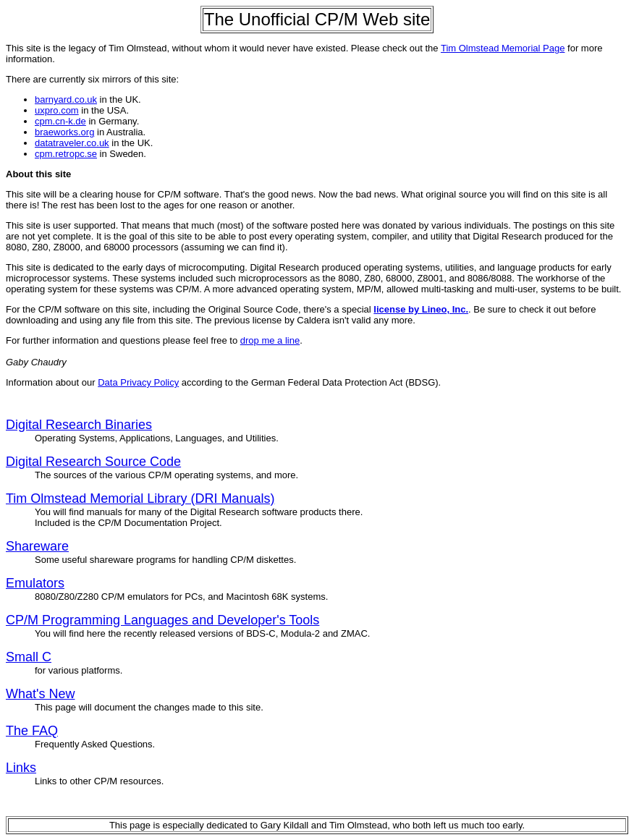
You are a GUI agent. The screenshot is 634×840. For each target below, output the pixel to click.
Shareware (37, 546)
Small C (29, 657)
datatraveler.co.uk (72, 143)
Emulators (35, 583)
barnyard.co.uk (66, 99)
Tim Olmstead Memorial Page (503, 48)
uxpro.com (57, 110)
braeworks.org (64, 132)
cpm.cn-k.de (60, 121)
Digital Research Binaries (79, 425)
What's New (40, 694)
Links (21, 768)
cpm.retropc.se (66, 154)
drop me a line (270, 340)
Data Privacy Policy (138, 382)
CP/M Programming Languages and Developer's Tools (162, 620)
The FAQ (32, 731)
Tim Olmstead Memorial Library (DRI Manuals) (140, 499)
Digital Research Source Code (93, 462)
